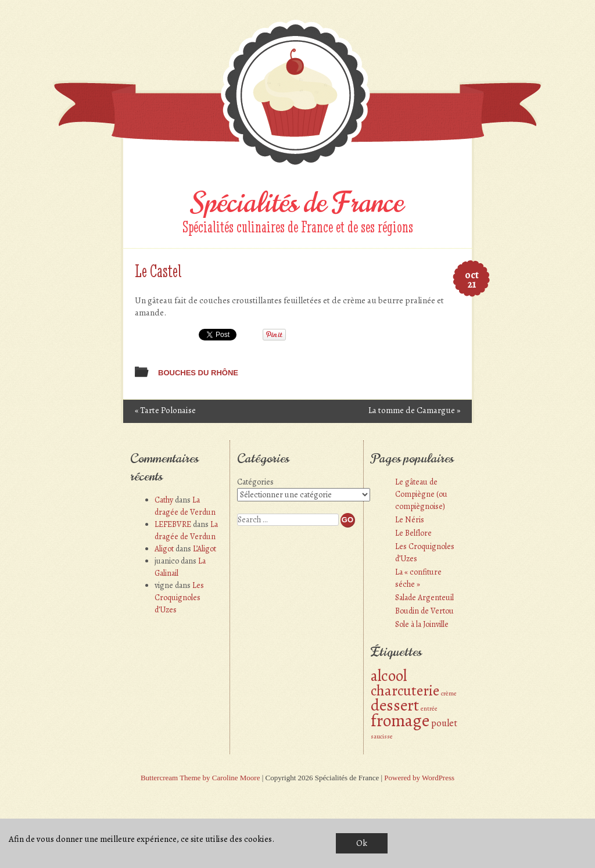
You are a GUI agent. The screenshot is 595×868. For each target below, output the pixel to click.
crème (449, 693)
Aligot (164, 549)
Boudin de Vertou (424, 611)
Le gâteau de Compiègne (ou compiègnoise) (421, 494)
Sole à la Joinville (422, 624)
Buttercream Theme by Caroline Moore (200, 778)
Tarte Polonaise (165, 410)
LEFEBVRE (173, 524)
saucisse (382, 736)
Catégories (255, 482)
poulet (444, 723)
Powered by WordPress (419, 778)
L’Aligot (205, 549)
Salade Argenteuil (424, 598)
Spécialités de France (297, 203)
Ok (362, 843)
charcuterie (405, 691)
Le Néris (410, 520)
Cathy (164, 500)
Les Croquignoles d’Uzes (179, 598)
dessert (395, 705)
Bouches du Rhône (198, 373)
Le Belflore (413, 533)
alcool (389, 675)
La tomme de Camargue (414, 410)
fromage (400, 720)
